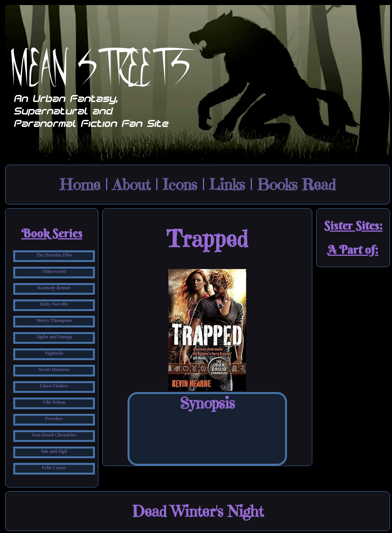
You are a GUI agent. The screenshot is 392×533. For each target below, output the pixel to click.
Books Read (296, 185)
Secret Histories (54, 369)
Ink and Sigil (54, 451)
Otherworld (54, 271)
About (131, 185)
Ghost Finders (54, 386)
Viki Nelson (54, 402)
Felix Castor (54, 468)
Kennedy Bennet (54, 288)
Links (227, 185)
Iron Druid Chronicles (54, 435)
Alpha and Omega (54, 337)
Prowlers (54, 419)
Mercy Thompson (54, 320)
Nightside (54, 353)
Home (80, 185)
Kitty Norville (54, 304)
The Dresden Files (54, 255)
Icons (180, 185)
